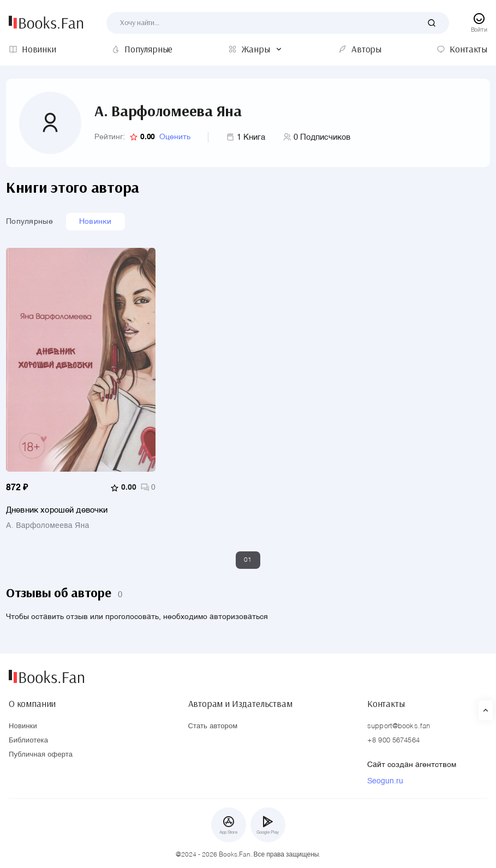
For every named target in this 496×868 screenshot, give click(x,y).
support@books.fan (399, 726)
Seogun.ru (385, 781)
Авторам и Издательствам (240, 704)
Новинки (95, 222)
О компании (32, 704)
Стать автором (213, 726)
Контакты (386, 704)
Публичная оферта (41, 755)
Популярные (29, 222)
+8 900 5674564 (393, 741)
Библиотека (28, 741)
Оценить (175, 137)
